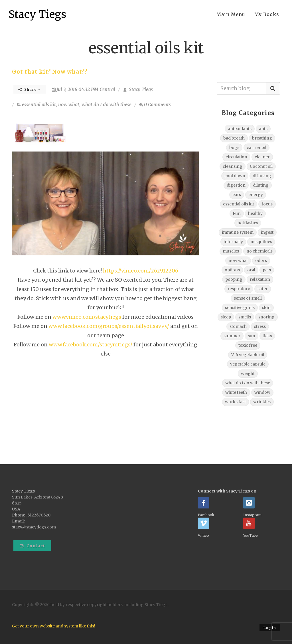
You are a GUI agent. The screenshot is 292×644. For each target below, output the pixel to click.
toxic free (248, 345)
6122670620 (39, 515)
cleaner (262, 157)
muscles (231, 251)
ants (263, 129)
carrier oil (256, 148)
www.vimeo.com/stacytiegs (87, 317)
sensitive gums (240, 308)
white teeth (236, 392)
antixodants (240, 129)
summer (232, 336)
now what (69, 104)
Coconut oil (261, 166)
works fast (235, 402)
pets (267, 270)
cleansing (233, 166)
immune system (238, 232)
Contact (32, 546)
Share (29, 89)
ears (237, 195)
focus (267, 204)
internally (233, 242)
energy (256, 195)
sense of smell (248, 298)
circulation (236, 157)
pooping (234, 279)
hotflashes (248, 223)
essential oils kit (39, 104)
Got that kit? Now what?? (50, 72)
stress (260, 326)
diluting (261, 185)
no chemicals (259, 251)
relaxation (260, 279)
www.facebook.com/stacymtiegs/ (91, 345)
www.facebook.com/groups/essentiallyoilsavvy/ (109, 326)
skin (266, 308)
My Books (267, 14)
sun (252, 336)
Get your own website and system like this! (54, 626)
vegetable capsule (248, 364)
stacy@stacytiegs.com (34, 527)
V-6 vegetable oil (248, 355)
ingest (267, 232)
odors (261, 261)
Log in (270, 628)
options (232, 270)
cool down (235, 176)
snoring (266, 317)
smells (245, 317)
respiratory (239, 289)
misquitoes (261, 242)
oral (251, 270)
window (262, 392)
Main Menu (231, 14)
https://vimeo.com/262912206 (141, 271)
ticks (267, 336)
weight (248, 374)
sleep (226, 317)
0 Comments (155, 104)
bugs (234, 148)
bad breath (234, 138)
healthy (255, 213)
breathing (262, 138)
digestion (236, 185)
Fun (237, 213)
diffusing (262, 176)
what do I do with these (107, 104)
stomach (238, 326)
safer (263, 289)
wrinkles (262, 402)
